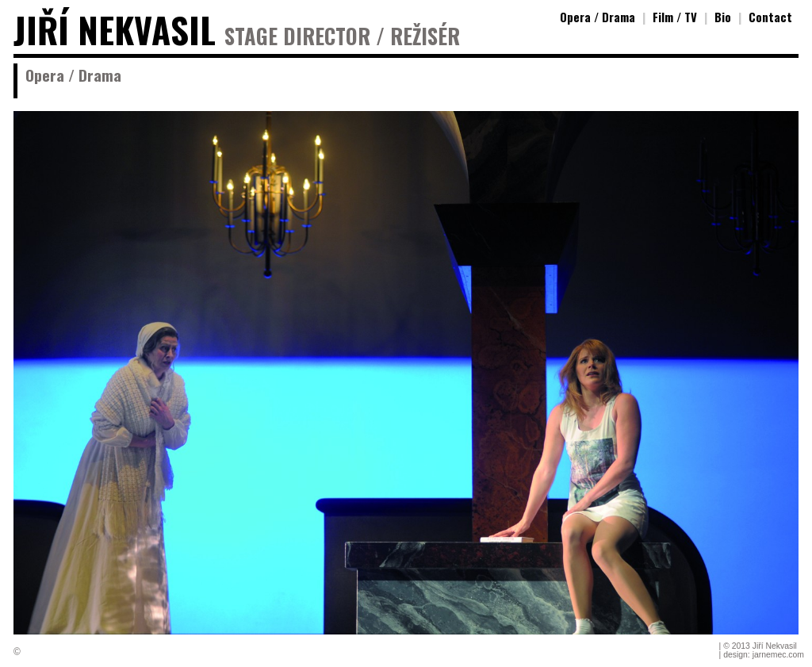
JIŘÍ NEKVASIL (115, 30)
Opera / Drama (598, 17)
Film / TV (675, 17)
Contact (770, 17)
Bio (723, 17)
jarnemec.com (778, 655)
